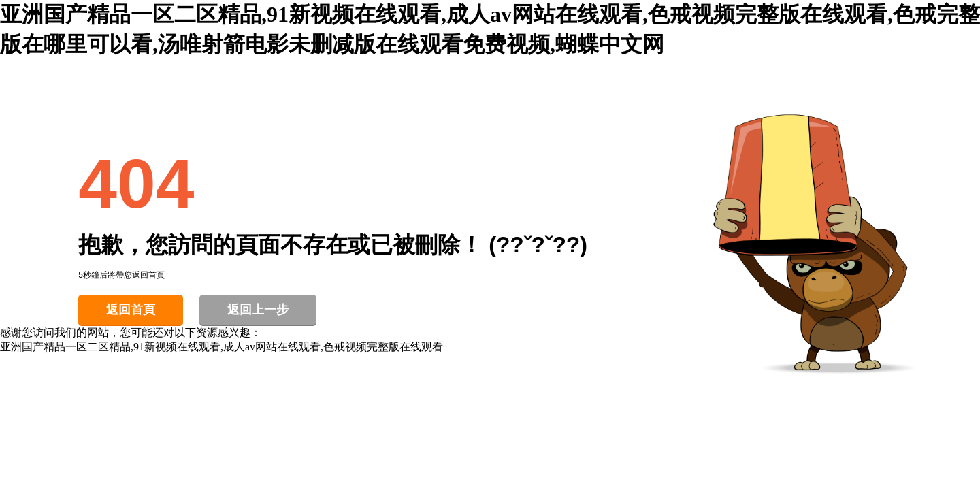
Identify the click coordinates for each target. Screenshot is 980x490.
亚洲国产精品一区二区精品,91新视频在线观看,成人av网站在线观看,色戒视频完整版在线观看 (222, 347)
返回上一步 (258, 310)
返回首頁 (131, 310)
